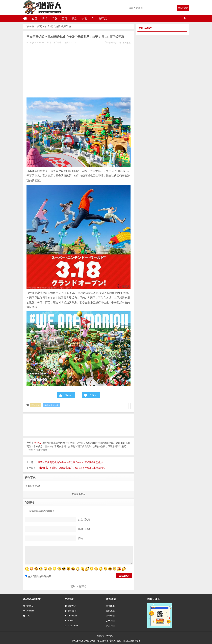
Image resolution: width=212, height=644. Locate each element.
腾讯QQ (70, 606)
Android (29, 611)
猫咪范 (103, 19)
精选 (74, 19)
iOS (27, 616)
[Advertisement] (79, 73)
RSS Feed (71, 626)
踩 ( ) (93, 395)
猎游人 (28, 606)
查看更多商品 (79, 494)
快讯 (84, 19)
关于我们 (110, 621)
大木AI (110, 636)
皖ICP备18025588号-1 (129, 641)
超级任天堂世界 (51, 405)
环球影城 (35, 405)
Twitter (69, 621)
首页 (35, 19)
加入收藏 (125, 43)
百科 (64, 19)
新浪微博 (71, 611)
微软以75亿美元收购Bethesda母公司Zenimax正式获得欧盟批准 (70, 462)
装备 (54, 19)
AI (93, 19)
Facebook (71, 616)
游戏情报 (56, 26)
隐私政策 (110, 606)
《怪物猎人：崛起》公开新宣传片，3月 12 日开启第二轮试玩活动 (72, 468)
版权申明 (110, 616)
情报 (45, 19)
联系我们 (110, 626)
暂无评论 (111, 43)
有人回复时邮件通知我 (38, 576)
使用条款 (110, 611)
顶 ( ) (68, 395)
